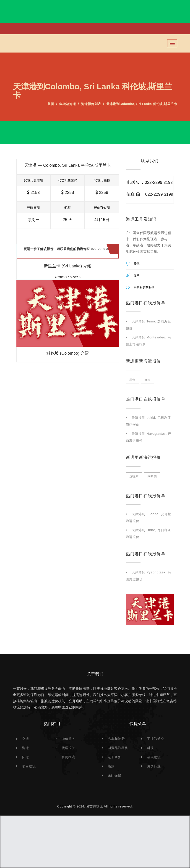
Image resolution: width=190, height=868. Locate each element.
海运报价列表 (91, 104)
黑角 (132, 380)
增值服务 (68, 739)
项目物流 (29, 766)
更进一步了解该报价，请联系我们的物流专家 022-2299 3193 (69, 251)
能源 (111, 766)
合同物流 (68, 757)
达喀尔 (134, 476)
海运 (26, 748)
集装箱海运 (68, 104)
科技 (151, 748)
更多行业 (154, 766)
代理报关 (68, 748)
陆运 (26, 757)
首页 (51, 104)
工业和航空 (156, 739)
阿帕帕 (152, 476)
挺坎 (147, 380)
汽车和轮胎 (116, 739)
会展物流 (154, 757)
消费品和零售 (118, 748)
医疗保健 (115, 775)
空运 (26, 739)
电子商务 (115, 757)
